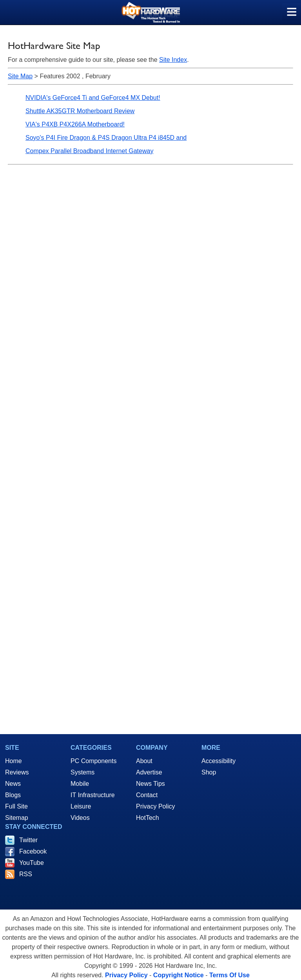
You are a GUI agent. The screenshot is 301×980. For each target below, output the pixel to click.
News (13, 784)
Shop (209, 772)
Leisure (81, 806)
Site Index (173, 60)
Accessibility (218, 761)
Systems (83, 772)
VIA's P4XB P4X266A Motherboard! (75, 124)
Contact (147, 795)
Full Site (16, 806)
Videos (80, 818)
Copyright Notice (179, 975)
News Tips (150, 784)
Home (14, 761)
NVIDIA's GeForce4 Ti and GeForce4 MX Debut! (93, 98)
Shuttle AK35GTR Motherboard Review (80, 111)
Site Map (20, 76)
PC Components (93, 761)
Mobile (80, 784)
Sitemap (17, 818)
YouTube (32, 863)
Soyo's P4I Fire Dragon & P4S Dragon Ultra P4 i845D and (106, 138)
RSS (26, 874)
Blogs (13, 795)
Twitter (28, 840)
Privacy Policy (156, 806)
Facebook (33, 851)
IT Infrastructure (93, 795)
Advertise (149, 772)
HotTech (148, 818)
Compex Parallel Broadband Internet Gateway (89, 151)
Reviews (17, 772)
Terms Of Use (229, 975)
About (144, 761)
